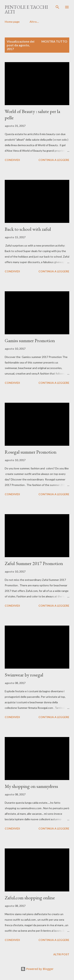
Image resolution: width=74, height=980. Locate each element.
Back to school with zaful (28, 229)
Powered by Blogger (37, 969)
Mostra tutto (54, 41)
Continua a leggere (54, 160)
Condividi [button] (12, 160)
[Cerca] (57, 7)
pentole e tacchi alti (26, 9)
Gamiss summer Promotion (30, 341)
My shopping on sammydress (31, 786)
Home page (12, 22)
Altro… (34, 22)
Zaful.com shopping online (30, 898)
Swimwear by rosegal (24, 675)
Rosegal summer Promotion (31, 452)
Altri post (61, 954)
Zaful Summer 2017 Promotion (34, 563)
